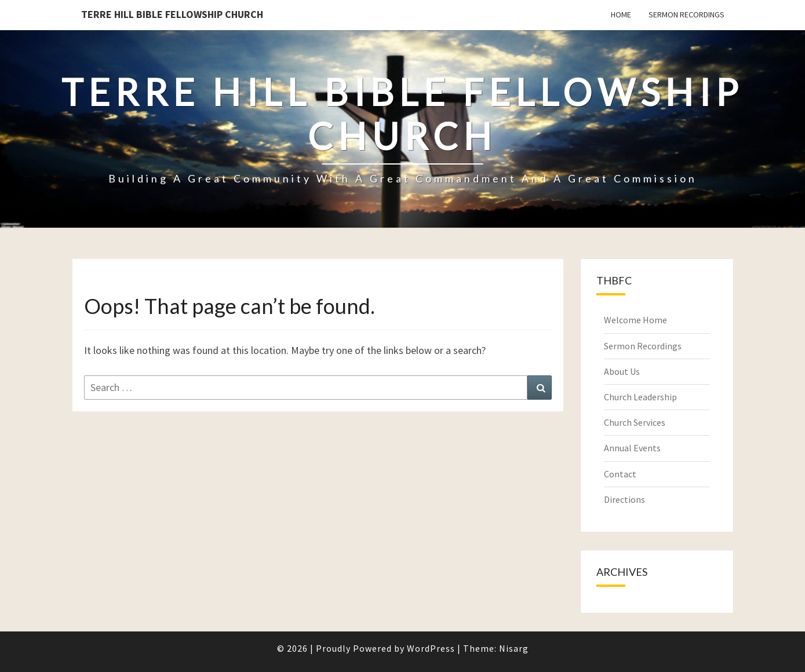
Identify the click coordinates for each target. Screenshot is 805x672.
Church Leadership (640, 397)
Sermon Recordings (686, 14)
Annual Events (632, 448)
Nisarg (514, 648)
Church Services (635, 422)
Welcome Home (635, 320)
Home (621, 14)
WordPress (431, 648)
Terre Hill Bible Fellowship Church (172, 14)
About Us (622, 371)
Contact (620, 474)
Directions (624, 499)
